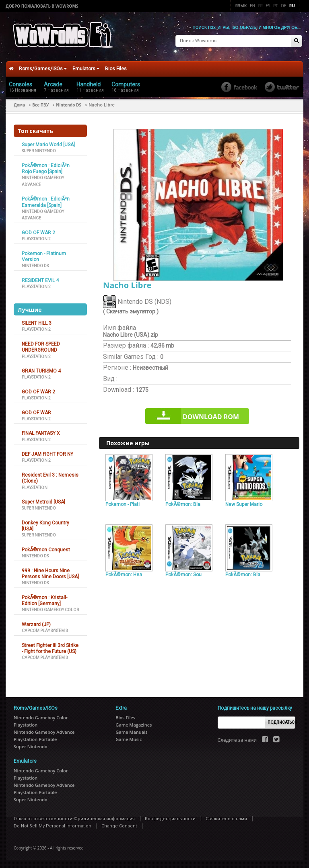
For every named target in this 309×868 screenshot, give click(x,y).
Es (268, 6)
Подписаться (281, 722)
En (252, 6)
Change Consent (119, 826)
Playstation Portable (35, 739)
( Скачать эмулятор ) (131, 311)
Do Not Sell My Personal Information (53, 826)
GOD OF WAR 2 (38, 232)
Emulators (86, 68)
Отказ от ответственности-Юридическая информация (74, 818)
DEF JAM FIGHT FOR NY (47, 454)
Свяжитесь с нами (226, 818)
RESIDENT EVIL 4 (40, 280)
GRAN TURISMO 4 (41, 371)
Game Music (129, 739)
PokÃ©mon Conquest (46, 549)
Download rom (211, 416)
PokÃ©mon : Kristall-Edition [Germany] (44, 600)
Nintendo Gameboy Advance (44, 732)
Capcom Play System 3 (45, 630)
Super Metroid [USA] (43, 502)
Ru (292, 6)
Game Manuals (131, 732)
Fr (261, 6)
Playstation (35, 487)
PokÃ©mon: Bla (183, 504)
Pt (276, 6)
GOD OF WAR (36, 412)
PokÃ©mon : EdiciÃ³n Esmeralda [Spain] (46, 202)
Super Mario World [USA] (48, 144)
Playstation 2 (36, 238)
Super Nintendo (39, 150)
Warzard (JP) (36, 624)
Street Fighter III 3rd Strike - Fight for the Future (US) (50, 648)
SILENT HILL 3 (37, 323)
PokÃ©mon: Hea (124, 574)
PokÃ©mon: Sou (183, 574)
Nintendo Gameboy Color (50, 610)
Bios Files (116, 68)
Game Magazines (134, 724)
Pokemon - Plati (123, 504)
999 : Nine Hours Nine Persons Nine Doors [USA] (50, 573)
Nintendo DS (69, 104)
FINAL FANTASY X (41, 433)
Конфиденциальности (170, 818)
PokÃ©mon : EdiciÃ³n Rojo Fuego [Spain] (46, 168)
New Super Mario (244, 504)
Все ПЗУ (40, 104)
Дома (19, 104)
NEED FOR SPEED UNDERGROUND (41, 347)
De (283, 6)
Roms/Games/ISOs (43, 68)
